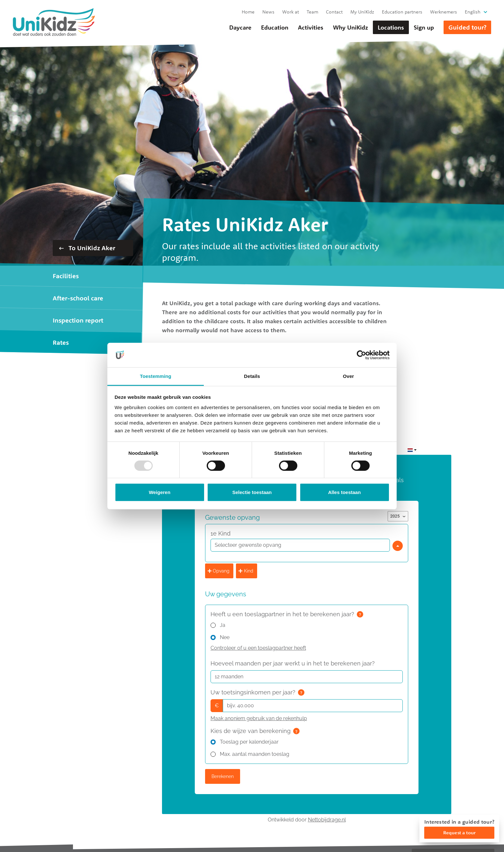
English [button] (473, 12)
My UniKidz (362, 12)
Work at (291, 12)
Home (248, 12)
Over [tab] (349, 376)
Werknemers (444, 12)
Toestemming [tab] (156, 376)
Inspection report (78, 320)
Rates (61, 342)
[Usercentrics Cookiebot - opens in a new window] (361, 355)
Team (312, 12)
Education (275, 27)
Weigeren (160, 492)
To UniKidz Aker (87, 248)
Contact (334, 12)
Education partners (402, 12)
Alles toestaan (345, 492)
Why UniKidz (351, 27)
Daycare (240, 27)
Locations (391, 27)
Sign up (424, 27)
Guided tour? (467, 27)
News (268, 12)
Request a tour (459, 833)
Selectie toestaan (252, 492)
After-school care (78, 298)
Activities (311, 27)
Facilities (66, 276)
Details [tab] (252, 376)
